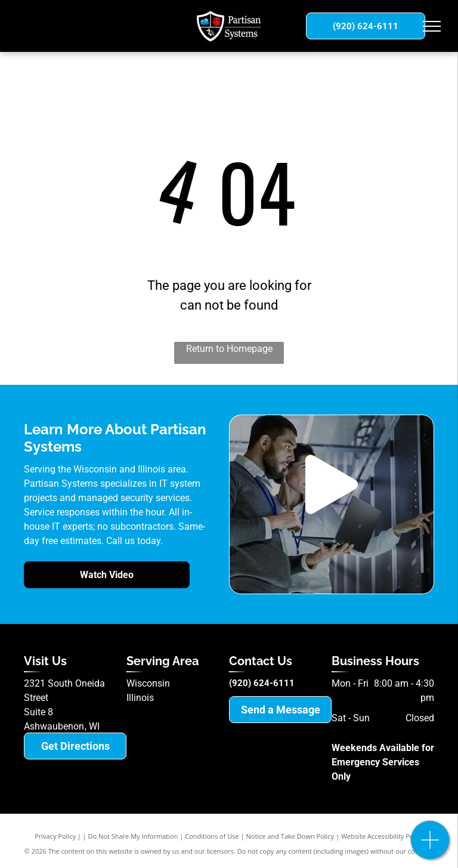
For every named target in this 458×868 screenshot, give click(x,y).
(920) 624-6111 (262, 683)
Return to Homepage (229, 349)
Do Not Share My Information (133, 836)
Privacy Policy (55, 836)
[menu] (432, 26)
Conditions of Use (212, 836)
